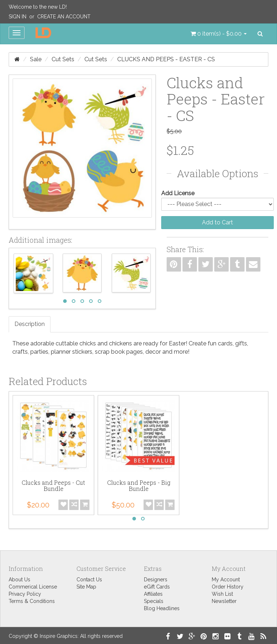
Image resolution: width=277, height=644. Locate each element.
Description (30, 324)
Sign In (17, 17)
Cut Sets (63, 59)
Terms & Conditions (32, 601)
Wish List (222, 594)
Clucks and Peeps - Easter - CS (166, 59)
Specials (154, 601)
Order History (228, 587)
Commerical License (33, 587)
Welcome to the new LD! (38, 7)
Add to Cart (217, 222)
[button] (219, 34)
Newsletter (224, 601)
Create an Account (64, 17)
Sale (36, 59)
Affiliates (153, 594)
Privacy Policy (25, 594)
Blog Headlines (162, 608)
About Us (19, 580)
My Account (226, 580)
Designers (156, 580)
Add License (178, 193)
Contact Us (89, 580)
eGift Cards (157, 587)
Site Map (86, 587)
